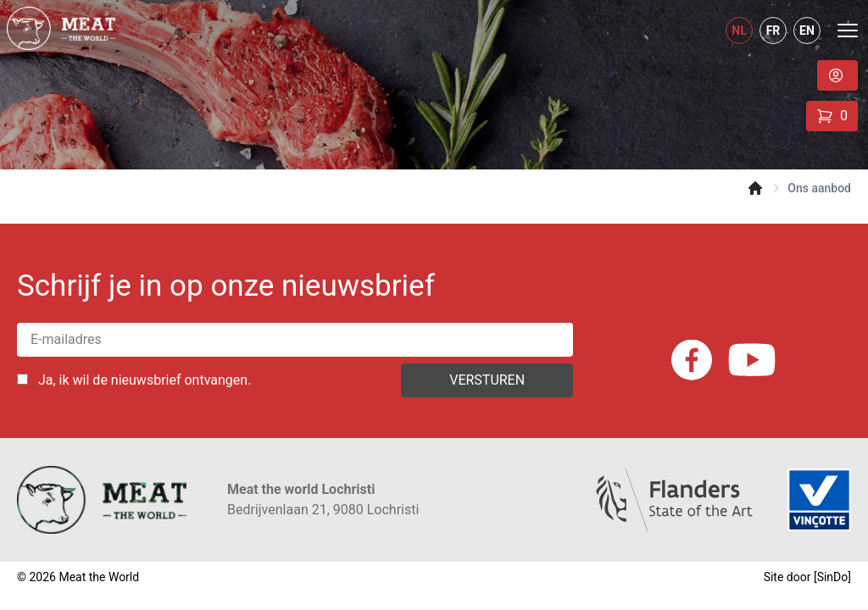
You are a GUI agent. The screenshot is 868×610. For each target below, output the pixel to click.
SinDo (833, 577)
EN (807, 30)
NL (739, 30)
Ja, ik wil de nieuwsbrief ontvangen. (145, 380)
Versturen (487, 380)
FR (773, 30)
